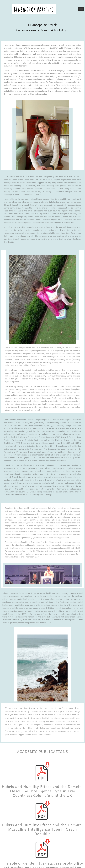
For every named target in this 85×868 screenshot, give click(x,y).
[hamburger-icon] (81, 9)
